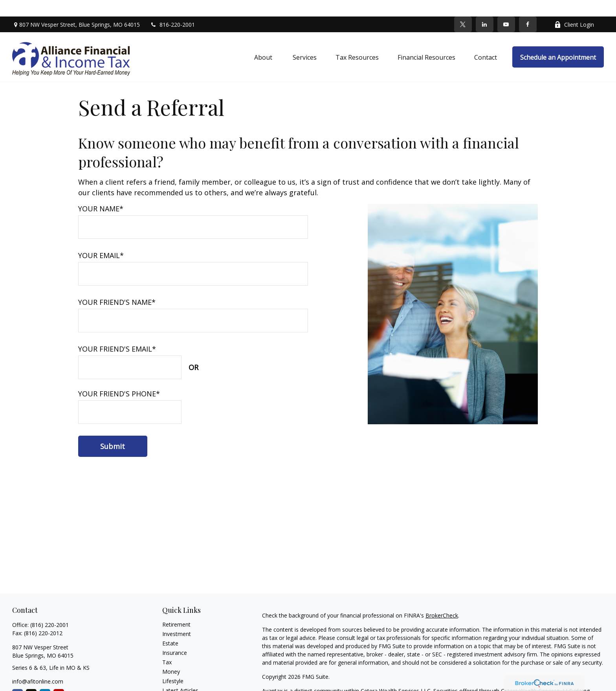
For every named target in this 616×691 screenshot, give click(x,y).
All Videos (174, 683)
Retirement (176, 608)
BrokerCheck (442, 599)
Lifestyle (173, 664)
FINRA (446, 683)
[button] (264, 40)
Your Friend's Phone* (119, 377)
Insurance (175, 636)
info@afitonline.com (38, 665)
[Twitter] (463, 8)
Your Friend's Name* (117, 286)
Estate (170, 627)
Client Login (574, 8)
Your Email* (101, 239)
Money (171, 655)
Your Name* (101, 192)
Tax (167, 646)
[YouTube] (506, 8)
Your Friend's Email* (117, 332)
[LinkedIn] (485, 8)
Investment (177, 617)
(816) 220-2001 (49, 608)
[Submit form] (113, 430)
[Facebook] (528, 8)
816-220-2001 (172, 8)
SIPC (462, 683)
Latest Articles (180, 674)
